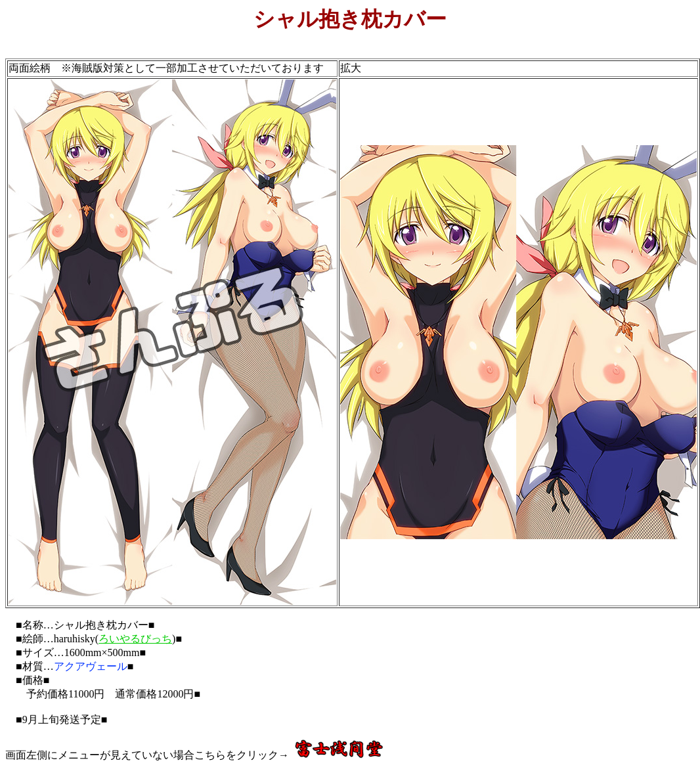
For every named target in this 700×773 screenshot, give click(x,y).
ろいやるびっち (135, 639)
